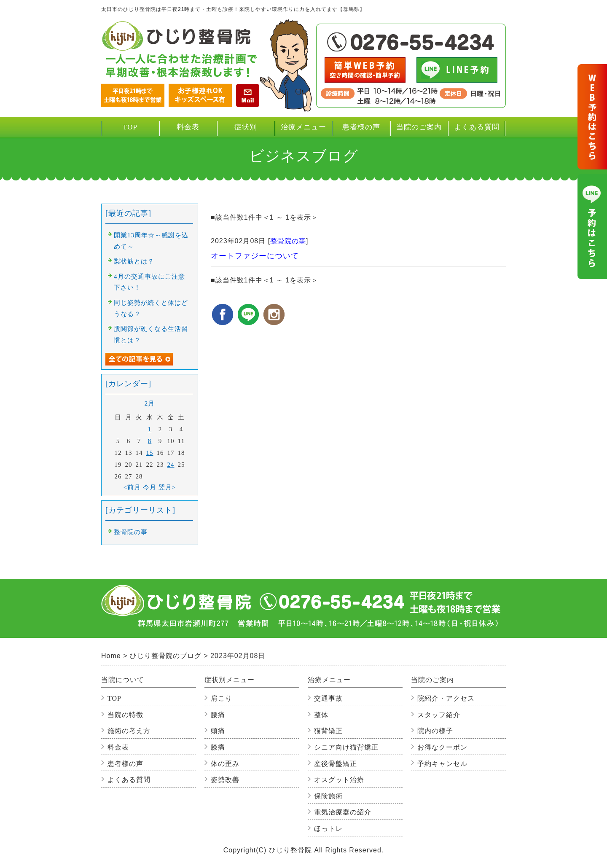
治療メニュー (303, 130)
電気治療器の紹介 (343, 812)
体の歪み (225, 764)
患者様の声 (361, 127)
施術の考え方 (129, 731)
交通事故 (328, 698)
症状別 (246, 130)
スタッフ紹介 (439, 715)
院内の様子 (435, 731)
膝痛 (218, 747)
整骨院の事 (288, 241)
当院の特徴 (125, 715)
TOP (130, 127)
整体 (321, 715)
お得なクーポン (442, 747)
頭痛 (218, 731)
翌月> (167, 487)
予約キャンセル (442, 764)
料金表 (188, 127)
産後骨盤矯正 (336, 764)
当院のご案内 (419, 130)
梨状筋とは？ (134, 261)
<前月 (132, 487)
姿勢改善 (225, 780)
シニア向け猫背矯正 (346, 747)
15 (150, 453)
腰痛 (218, 715)
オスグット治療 (339, 780)
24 (171, 465)
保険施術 (328, 796)
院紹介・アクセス (446, 698)
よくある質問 (477, 127)
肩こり (222, 698)
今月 (150, 487)
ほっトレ (328, 829)
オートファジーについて (255, 256)
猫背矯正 (328, 731)
